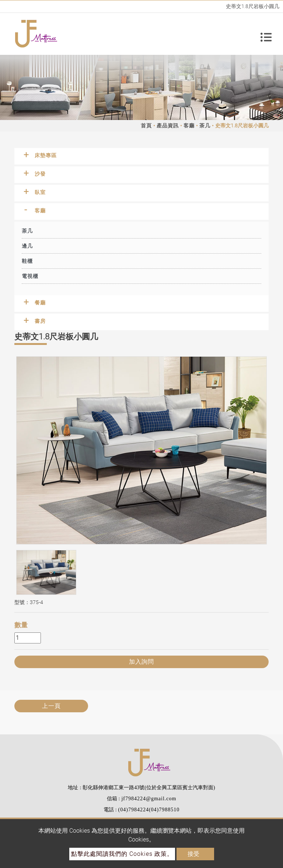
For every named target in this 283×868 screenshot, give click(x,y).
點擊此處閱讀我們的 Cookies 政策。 (122, 854)
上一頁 (51, 706)
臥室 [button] (40, 192)
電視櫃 (30, 276)
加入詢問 (141, 662)
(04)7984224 (134, 810)
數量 (21, 625)
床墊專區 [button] (46, 155)
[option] (141, 450)
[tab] (141, 156)
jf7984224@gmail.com (149, 799)
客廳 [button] (40, 211)
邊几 (27, 246)
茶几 (205, 126)
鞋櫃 (27, 261)
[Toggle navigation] (266, 34)
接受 (193, 854)
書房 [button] (40, 321)
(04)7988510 (164, 810)
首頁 (146, 126)
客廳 (189, 126)
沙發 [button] (40, 174)
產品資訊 (168, 126)
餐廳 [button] (40, 303)
